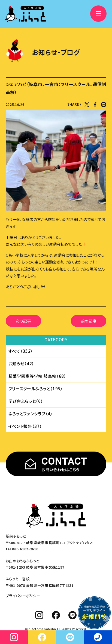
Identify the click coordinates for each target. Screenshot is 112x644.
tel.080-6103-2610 (22, 549)
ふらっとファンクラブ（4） (31, 414)
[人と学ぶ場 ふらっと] (25, 14)
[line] (73, 615)
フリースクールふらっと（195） (36, 389)
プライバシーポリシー (23, 596)
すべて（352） (21, 351)
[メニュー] (98, 14)
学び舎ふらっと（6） (26, 401)
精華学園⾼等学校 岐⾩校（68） (37, 376)
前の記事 (89, 321)
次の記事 (23, 321)
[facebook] (56, 615)
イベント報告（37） (25, 426)
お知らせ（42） (22, 364)
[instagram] (39, 615)
